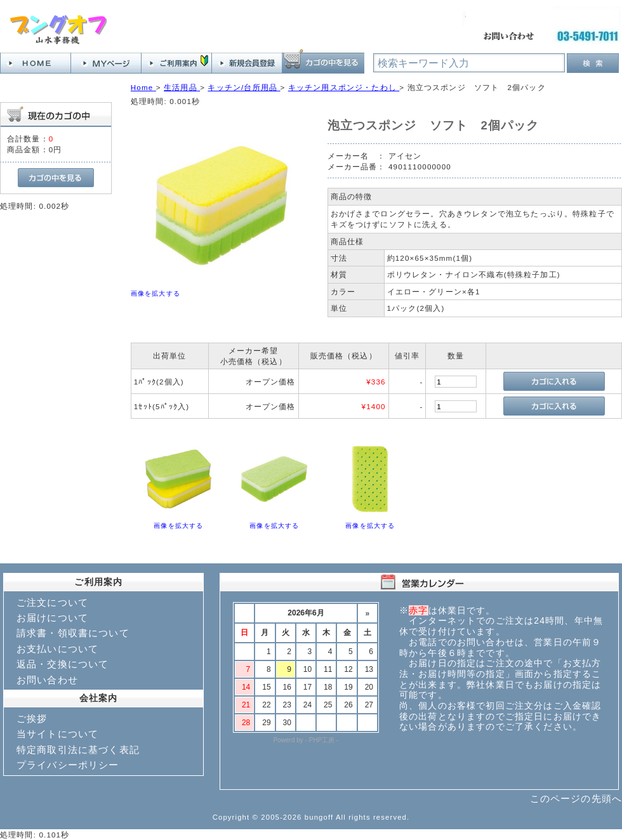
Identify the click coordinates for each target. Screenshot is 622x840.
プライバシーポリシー (68, 765)
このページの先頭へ (576, 798)
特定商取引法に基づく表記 (78, 750)
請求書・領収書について (73, 633)
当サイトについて (57, 734)
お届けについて (52, 618)
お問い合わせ (47, 680)
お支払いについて (57, 649)
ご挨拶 (32, 719)
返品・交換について (63, 664)
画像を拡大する (155, 293)
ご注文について (52, 602)
